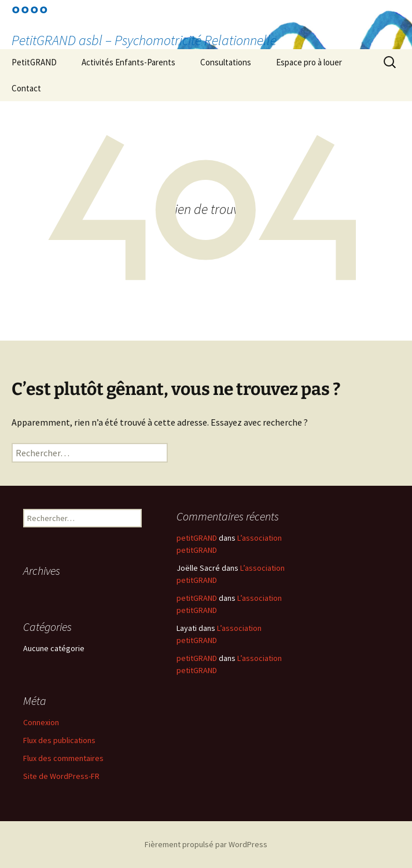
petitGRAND (197, 538)
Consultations (226, 62)
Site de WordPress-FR (61, 776)
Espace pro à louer (309, 62)
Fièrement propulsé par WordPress (206, 844)
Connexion (41, 722)
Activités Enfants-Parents (128, 62)
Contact (26, 88)
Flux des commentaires (63, 758)
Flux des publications (59, 740)
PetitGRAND (34, 62)
